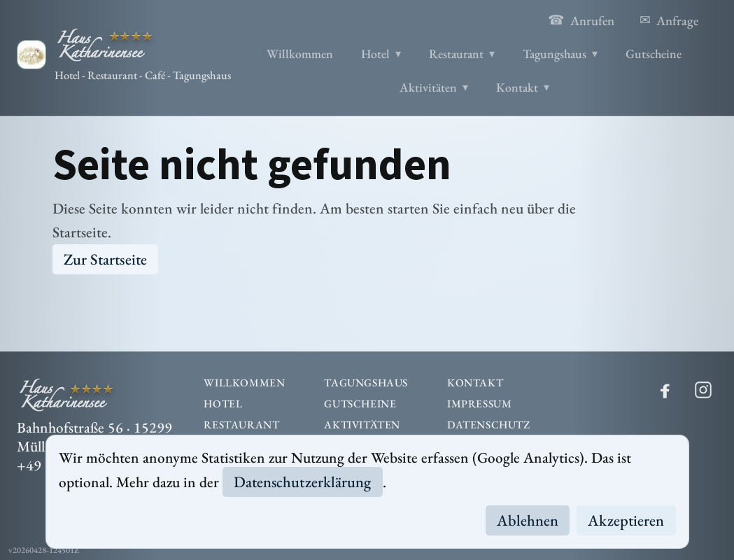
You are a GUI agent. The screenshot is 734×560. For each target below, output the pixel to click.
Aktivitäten (428, 87)
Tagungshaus (555, 54)
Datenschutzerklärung (303, 482)
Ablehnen (528, 520)
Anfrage (669, 20)
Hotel (375, 54)
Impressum (479, 404)
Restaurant (456, 54)
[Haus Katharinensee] (124, 54)
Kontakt (517, 87)
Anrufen (581, 20)
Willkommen (300, 54)
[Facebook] (665, 390)
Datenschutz (489, 425)
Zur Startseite (105, 259)
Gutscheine (654, 54)
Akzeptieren (626, 520)
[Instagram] (703, 390)
